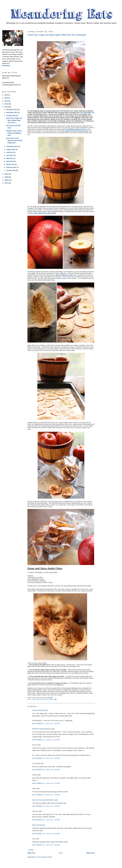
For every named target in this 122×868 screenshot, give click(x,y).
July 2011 (10, 152)
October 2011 (11, 115)
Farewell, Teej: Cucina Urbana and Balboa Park (14, 133)
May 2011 (10, 158)
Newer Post (91, 853)
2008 (6, 180)
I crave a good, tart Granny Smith (44, 213)
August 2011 (11, 149)
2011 (6, 107)
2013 (6, 101)
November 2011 (12, 112)
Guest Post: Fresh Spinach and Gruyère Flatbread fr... (14, 141)
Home (61, 853)
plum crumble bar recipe (64, 275)
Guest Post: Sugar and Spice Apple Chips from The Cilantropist (57, 35)
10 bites (31, 850)
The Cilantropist (86, 113)
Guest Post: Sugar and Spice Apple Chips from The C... (14, 120)
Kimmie (35, 745)
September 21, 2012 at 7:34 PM (46, 724)
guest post (44, 699)
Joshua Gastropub (38, 710)
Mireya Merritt (37, 825)
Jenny (34, 789)
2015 (6, 95)
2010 (6, 174)
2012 (6, 104)
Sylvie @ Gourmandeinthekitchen (43, 800)
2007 (6, 183)
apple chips (36, 699)
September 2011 (12, 146)
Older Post (31, 853)
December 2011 (12, 110)
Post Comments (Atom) (44, 857)
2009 (6, 177)
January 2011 (11, 170)
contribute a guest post (75, 129)
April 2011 (10, 161)
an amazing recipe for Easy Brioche (75, 131)
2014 (6, 98)
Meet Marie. (6, 66)
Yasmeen (35, 811)
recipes (51, 699)
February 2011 (12, 167)
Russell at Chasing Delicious (42, 729)
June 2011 (10, 155)
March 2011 (11, 164)
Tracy (34, 839)
